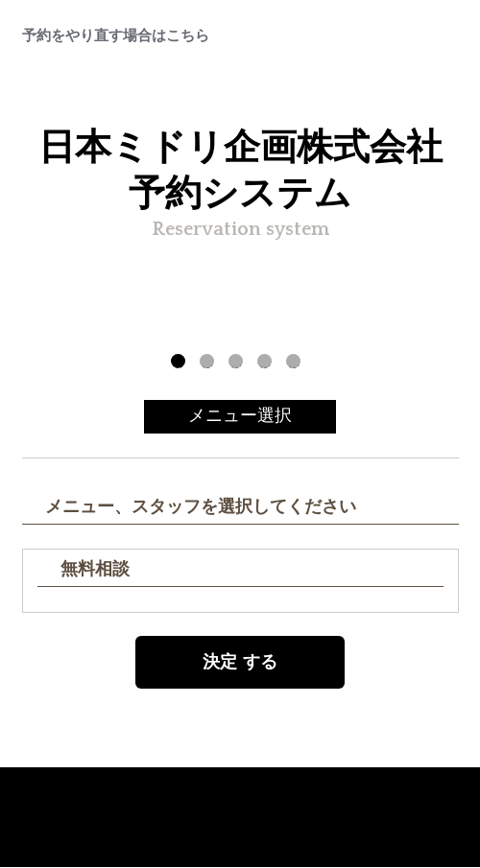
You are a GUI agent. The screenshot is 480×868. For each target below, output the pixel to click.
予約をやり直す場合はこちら (116, 36)
